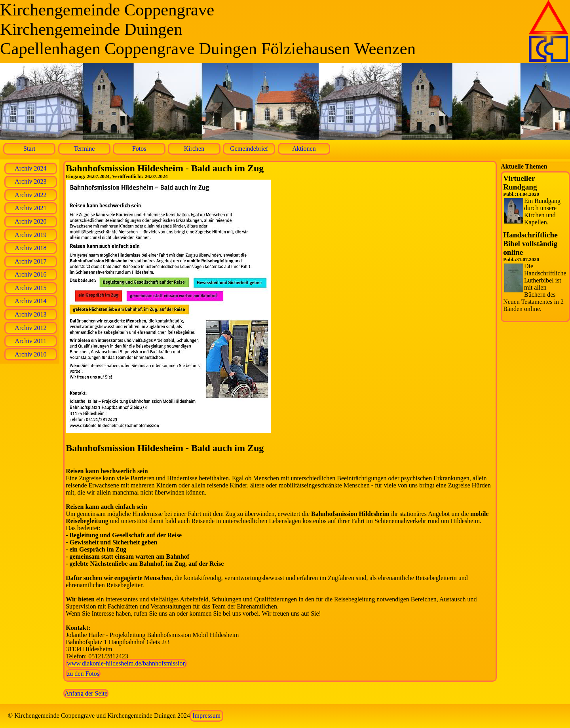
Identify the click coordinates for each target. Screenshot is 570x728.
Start (29, 149)
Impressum (206, 716)
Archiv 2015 (30, 288)
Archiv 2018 (30, 248)
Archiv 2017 (30, 261)
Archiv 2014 (30, 301)
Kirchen (194, 149)
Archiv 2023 (30, 181)
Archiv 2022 (30, 195)
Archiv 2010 (30, 354)
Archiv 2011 (30, 341)
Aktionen (304, 149)
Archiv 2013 (30, 314)
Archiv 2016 (30, 274)
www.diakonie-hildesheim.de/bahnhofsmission (126, 663)
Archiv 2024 (30, 168)
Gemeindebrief (249, 149)
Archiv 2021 (30, 208)
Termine (84, 149)
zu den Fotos (83, 674)
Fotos (139, 149)
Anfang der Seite (86, 693)
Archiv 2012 (30, 328)
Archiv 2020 (30, 221)
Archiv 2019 (30, 235)
